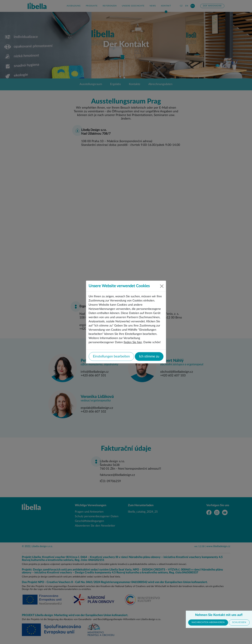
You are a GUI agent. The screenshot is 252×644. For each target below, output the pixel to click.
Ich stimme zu (149, 356)
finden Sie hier (133, 342)
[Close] (162, 286)
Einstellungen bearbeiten (111, 356)
